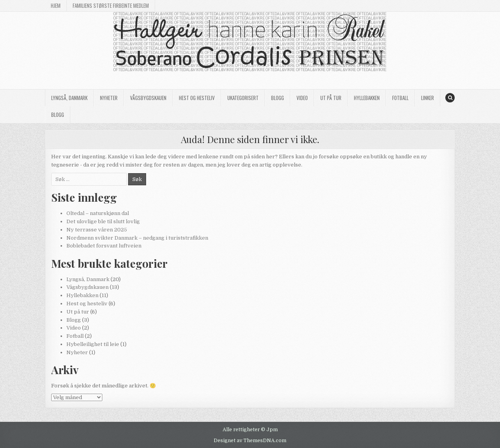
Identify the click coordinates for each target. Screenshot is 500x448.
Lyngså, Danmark (69, 98)
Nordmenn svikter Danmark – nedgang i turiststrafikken (137, 238)
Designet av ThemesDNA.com (250, 441)
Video (302, 98)
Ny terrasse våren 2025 (97, 230)
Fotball (400, 98)
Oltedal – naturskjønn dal (98, 213)
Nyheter (109, 98)
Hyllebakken (367, 98)
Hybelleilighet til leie (93, 344)
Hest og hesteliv (197, 98)
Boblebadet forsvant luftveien (104, 246)
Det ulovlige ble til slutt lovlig (103, 221)
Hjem (56, 5)
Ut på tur (331, 98)
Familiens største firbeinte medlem (111, 5)
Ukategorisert (243, 98)
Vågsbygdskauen (148, 98)
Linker (428, 98)
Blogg (278, 98)
